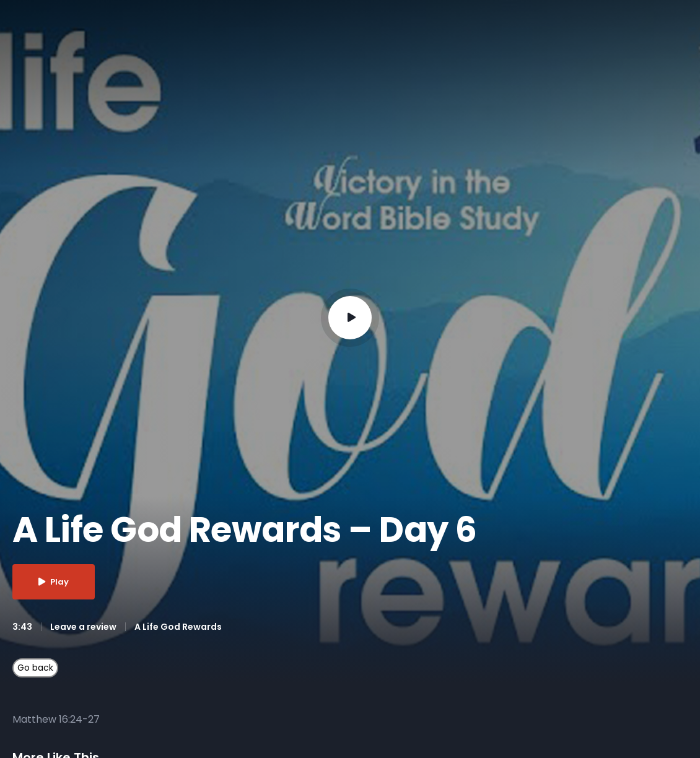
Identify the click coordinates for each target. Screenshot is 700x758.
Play (54, 582)
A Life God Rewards (178, 627)
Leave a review (83, 627)
